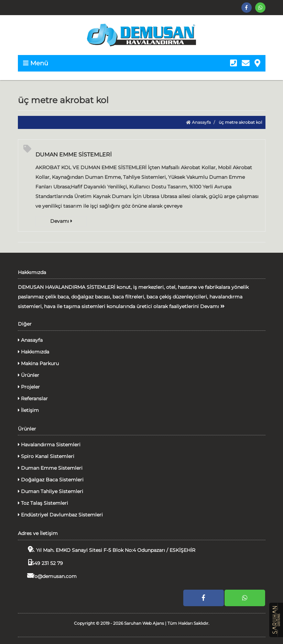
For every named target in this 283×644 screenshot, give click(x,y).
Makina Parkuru (38, 363)
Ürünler (29, 375)
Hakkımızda (34, 352)
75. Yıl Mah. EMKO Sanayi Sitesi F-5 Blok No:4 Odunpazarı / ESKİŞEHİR (107, 550)
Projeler (29, 387)
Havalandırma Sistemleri (49, 445)
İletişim (28, 410)
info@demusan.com (47, 576)
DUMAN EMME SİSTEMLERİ (74, 155)
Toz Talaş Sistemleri (43, 503)
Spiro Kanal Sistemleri (46, 456)
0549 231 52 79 (40, 563)
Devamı (61, 221)
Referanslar (33, 399)
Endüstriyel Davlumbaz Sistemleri (60, 515)
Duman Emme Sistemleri (50, 468)
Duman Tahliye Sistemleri (51, 491)
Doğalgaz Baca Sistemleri (51, 480)
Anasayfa (198, 122)
